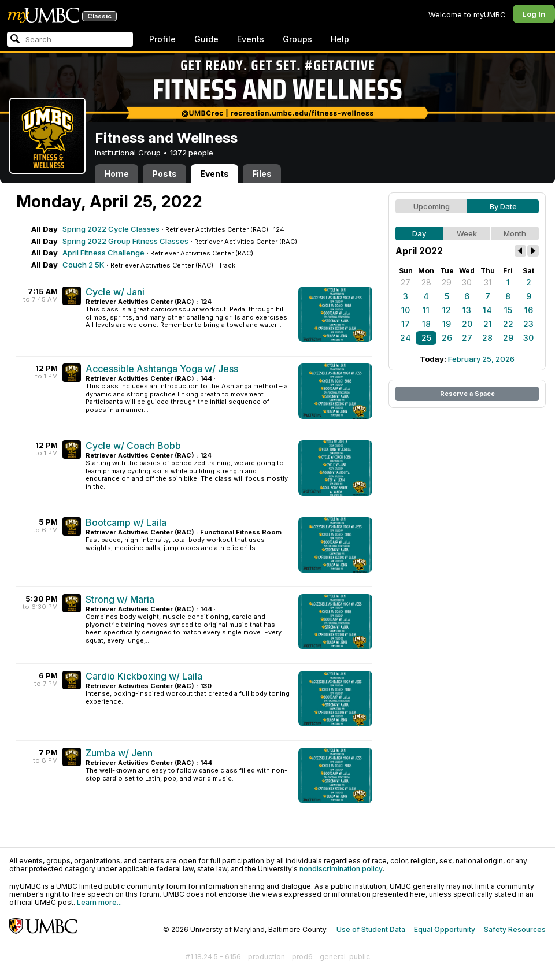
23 (528, 324)
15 (508, 310)
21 (488, 324)
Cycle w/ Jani (115, 292)
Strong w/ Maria (120, 599)
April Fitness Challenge (103, 253)
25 (426, 338)
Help (340, 39)
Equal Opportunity (445, 929)
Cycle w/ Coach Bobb (133, 446)
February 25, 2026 (481, 359)
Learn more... (99, 902)
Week (467, 233)
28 (426, 282)
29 (447, 282)
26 (447, 338)
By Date (503, 206)
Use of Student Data (371, 929)
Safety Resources (515, 929)
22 (508, 324)
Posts (164, 174)
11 (426, 310)
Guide (206, 39)
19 (447, 324)
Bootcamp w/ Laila (126, 522)
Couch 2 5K (84, 265)
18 (426, 324)
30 (467, 282)
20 (467, 324)
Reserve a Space (467, 394)
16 (529, 310)
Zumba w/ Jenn (119, 753)
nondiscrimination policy (341, 869)
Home (116, 174)
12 (447, 310)
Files (262, 174)
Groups (297, 39)
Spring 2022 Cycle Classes (111, 229)
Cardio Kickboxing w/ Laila (144, 676)
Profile (162, 39)
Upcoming (432, 206)
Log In (534, 14)
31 (488, 282)
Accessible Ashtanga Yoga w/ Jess (162, 369)
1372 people (192, 153)
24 (406, 338)
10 (406, 310)
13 (467, 310)
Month (515, 233)
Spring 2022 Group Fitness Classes (125, 241)
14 (487, 310)
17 (406, 324)
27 (406, 282)
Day (419, 233)
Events (251, 39)
